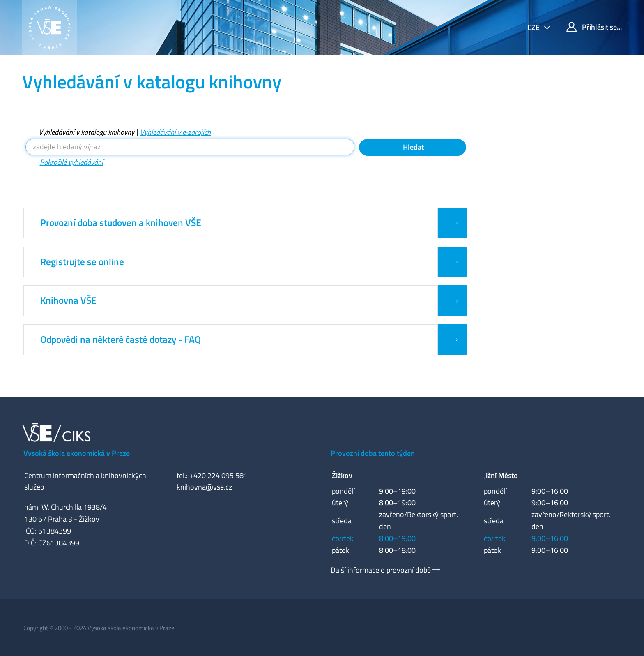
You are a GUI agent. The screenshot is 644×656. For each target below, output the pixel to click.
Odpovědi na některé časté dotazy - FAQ (121, 340)
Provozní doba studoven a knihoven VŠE (121, 223)
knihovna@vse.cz (204, 487)
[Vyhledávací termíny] (190, 147)
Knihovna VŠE (68, 300)
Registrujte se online (82, 262)
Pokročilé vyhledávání (71, 162)
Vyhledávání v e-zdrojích (175, 132)
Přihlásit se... (594, 27)
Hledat (413, 147)
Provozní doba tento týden (373, 453)
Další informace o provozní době (381, 570)
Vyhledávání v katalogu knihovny (86, 132)
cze (534, 27)
